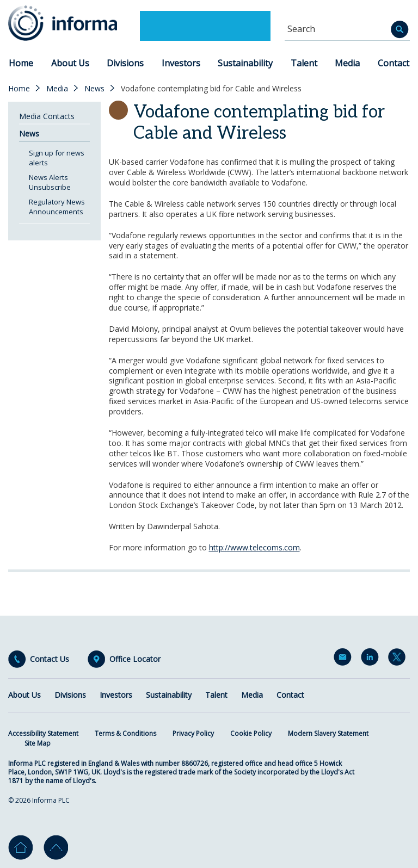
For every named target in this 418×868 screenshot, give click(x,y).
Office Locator (135, 659)
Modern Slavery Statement (328, 733)
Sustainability (245, 63)
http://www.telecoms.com (254, 547)
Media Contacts (47, 116)
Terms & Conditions (125, 733)
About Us (70, 63)
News (94, 89)
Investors (181, 63)
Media (347, 63)
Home (21, 63)
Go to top (56, 848)
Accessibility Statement (43, 733)
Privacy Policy (193, 733)
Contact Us (50, 659)
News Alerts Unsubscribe (50, 182)
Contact (394, 63)
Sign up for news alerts (57, 158)
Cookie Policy (251, 733)
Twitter (399, 659)
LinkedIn (372, 659)
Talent (304, 63)
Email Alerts (345, 659)
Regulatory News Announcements (57, 207)
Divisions (125, 63)
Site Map (38, 743)
